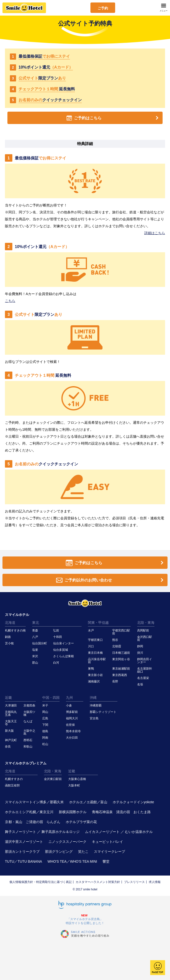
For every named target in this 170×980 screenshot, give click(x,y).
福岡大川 (72, 718)
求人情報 (155, 882)
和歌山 (28, 747)
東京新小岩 (95, 675)
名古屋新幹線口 (145, 670)
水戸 (91, 630)
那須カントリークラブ (22, 852)
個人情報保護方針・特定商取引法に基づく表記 (41, 882)
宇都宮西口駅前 (121, 632)
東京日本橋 (95, 653)
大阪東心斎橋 (77, 779)
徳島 (45, 731)
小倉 (69, 705)
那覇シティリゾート (103, 712)
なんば (28, 721)
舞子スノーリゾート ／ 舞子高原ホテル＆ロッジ (42, 832)
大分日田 (72, 738)
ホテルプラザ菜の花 (81, 822)
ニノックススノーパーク (67, 842)
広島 (45, 718)
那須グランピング (59, 852)
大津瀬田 (11, 705)
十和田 (58, 637)
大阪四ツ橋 (29, 713)
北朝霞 (117, 646)
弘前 (56, 630)
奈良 (8, 747)
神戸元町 (11, 740)
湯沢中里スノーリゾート (24, 842)
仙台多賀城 (61, 650)
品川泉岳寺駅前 (97, 661)
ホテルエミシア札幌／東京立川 (29, 812)
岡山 (45, 712)
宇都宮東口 (95, 640)
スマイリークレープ (109, 852)
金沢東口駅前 (53, 779)
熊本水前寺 (73, 731)
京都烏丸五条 (11, 713)
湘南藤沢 (94, 681)
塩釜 (35, 650)
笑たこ (83, 852)
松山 (45, 744)
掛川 (140, 653)
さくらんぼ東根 (64, 656)
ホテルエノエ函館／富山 (88, 802)
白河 (56, 663)
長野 (115, 681)
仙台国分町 (40, 643)
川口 (91, 646)
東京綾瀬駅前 (121, 669)
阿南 (45, 738)
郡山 (35, 663)
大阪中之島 (29, 732)
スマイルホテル (17, 615)
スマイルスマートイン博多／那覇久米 (34, 802)
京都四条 (29, 705)
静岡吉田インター (145, 661)
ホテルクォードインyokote (133, 802)
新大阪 (9, 731)
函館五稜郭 (12, 785)
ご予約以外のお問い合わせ (111, 580)
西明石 (28, 740)
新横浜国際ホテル (73, 812)
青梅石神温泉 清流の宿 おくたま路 (121, 812)
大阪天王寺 (11, 723)
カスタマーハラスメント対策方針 (98, 882)
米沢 (35, 656)
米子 (45, 705)
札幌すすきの (14, 779)
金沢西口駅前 (145, 638)
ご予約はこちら (113, 118)
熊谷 (115, 640)
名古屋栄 (143, 678)
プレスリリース (134, 882)
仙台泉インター (64, 643)
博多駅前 (72, 712)
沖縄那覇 (96, 705)
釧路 (8, 637)
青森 (35, 630)
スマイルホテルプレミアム (26, 763)
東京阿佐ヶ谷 (121, 659)
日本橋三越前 (121, 653)
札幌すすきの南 (15, 630)
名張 (140, 684)
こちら (10, 301)
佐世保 (70, 725)
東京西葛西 (120, 675)
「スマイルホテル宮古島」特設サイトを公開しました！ (85, 921)
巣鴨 (91, 669)
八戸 (35, 637)
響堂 (106, 861)
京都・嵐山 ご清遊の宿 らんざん (33, 822)
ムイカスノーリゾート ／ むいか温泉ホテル (119, 832)
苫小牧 (9, 643)
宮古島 (94, 718)
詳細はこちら (155, 233)
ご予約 (103, 8)
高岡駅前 (143, 630)
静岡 (140, 646)
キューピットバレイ (107, 842)
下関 (45, 725)
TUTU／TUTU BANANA (23, 861)
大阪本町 (74, 785)
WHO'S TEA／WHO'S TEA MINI (72, 861)
